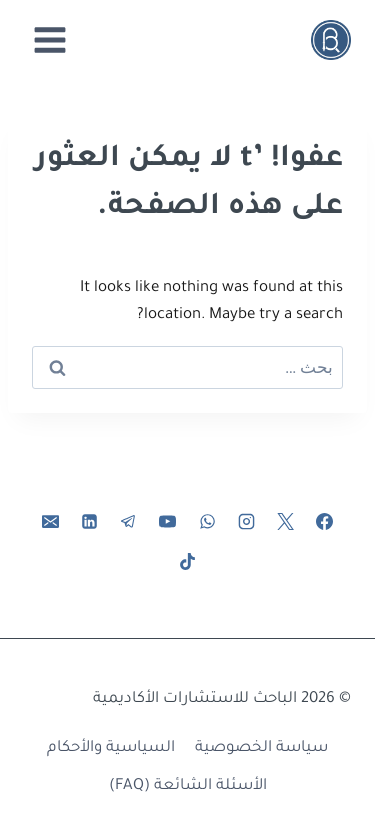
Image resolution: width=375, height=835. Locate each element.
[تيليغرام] (129, 522)
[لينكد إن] (90, 522)
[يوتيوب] (168, 522)
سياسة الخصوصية (261, 748)
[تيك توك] (188, 561)
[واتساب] (207, 522)
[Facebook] (324, 522)
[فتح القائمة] (50, 39)
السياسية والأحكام (111, 748)
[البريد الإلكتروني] (51, 522)
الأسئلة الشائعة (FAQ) (188, 786)
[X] (285, 522)
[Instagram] (246, 522)
